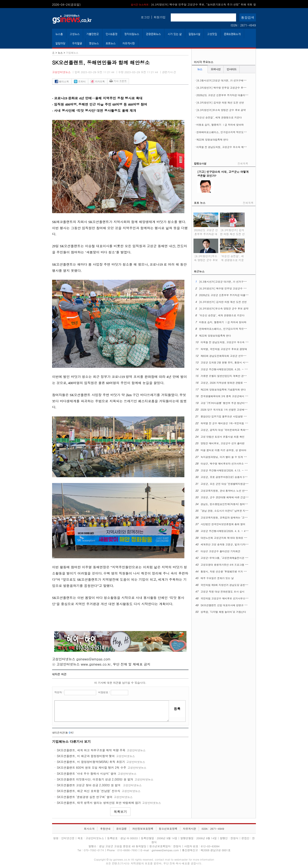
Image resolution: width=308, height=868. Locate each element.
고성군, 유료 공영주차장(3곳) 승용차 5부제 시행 (228, 477)
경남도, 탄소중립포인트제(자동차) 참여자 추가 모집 (230, 504)
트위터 (80, 81)
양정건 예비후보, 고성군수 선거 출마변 (223, 443)
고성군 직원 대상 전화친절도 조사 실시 (223, 591)
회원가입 (160, 17)
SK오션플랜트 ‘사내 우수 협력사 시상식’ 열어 (87, 774)
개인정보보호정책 (143, 829)
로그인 (145, 17)
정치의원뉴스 (132, 34)
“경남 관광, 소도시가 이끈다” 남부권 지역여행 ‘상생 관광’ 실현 (236, 511)
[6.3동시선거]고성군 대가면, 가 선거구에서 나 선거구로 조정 (231, 80)
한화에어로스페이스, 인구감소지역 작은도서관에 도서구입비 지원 (233, 132)
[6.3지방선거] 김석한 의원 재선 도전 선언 (220, 102)
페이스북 (62, 81)
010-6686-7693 (127, 850)
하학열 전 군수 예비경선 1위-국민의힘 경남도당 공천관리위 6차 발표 (240, 423)
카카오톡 (98, 81)
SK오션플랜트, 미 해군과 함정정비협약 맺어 (86, 756)
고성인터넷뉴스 (61, 72)
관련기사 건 (169, 72)
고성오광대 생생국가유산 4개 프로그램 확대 (225, 565)
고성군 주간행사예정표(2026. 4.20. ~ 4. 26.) (227, 369)
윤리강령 (121, 829)
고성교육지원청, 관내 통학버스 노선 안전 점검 (227, 491)
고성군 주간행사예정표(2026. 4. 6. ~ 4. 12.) (226, 531)
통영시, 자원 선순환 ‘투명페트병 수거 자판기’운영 (229, 571)
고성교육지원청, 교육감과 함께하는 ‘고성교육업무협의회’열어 (235, 517)
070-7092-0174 (94, 850)
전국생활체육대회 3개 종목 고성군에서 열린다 (227, 396)
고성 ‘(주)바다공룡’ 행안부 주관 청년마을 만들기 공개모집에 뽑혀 (238, 403)
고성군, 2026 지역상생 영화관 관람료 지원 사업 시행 (231, 383)
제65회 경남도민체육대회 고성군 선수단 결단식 (227, 356)
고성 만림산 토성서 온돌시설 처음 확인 (223, 437)
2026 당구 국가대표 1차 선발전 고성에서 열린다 (228, 409)
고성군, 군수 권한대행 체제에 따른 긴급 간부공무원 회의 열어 (236, 497)
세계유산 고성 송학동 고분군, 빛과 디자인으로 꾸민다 (231, 544)
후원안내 (105, 829)
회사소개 (89, 829)
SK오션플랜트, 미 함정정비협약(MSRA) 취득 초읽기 (91, 762)
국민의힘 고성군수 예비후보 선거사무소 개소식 (227, 598)
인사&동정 (112, 34)
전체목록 (243, 163)
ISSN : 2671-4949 (243, 25)
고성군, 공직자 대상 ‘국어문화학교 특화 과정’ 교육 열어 (232, 430)
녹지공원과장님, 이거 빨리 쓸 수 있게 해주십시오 (229, 457)
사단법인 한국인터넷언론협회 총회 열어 (223, 524)
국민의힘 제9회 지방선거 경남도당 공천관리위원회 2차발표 (234, 585)
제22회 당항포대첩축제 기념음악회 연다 (223, 389)
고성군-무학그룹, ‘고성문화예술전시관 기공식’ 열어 (230, 558)
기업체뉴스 (72, 53)
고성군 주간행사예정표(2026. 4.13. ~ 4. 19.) (227, 470)
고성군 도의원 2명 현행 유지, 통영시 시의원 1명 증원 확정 (234, 362)
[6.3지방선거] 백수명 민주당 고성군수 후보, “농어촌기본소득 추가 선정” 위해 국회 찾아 (246, 88)
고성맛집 (212, 34)
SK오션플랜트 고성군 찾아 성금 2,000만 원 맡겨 (89, 785)
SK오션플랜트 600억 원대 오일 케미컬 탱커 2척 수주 (92, 768)
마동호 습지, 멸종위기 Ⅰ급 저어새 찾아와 (220, 125)
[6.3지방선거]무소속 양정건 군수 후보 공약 (221, 110)
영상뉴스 (94, 43)
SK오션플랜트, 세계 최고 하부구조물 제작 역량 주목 (91, 750)
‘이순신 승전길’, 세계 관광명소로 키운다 (219, 117)
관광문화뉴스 (153, 34)
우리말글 (77, 43)
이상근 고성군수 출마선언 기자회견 (221, 551)
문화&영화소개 (232, 34)
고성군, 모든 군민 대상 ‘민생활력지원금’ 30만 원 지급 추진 (234, 484)
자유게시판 (129, 43)
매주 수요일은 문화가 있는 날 (217, 578)
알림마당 (60, 43)
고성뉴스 (75, 34)
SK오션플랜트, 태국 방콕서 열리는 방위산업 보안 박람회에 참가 (99, 803)
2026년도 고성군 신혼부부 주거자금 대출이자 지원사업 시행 (230, 95)
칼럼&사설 (194, 34)
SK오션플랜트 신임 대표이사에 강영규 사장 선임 (228, 605)
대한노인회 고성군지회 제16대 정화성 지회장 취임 (229, 538)
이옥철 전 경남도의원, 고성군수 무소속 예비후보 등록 (227, 147)
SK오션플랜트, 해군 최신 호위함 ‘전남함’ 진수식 (89, 791)
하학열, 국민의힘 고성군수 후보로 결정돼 (224, 349)
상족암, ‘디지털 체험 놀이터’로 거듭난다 (223, 612)
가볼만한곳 (93, 34)
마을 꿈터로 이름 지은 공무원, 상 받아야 (224, 450)
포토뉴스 (111, 43)
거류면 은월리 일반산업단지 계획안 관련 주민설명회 (230, 376)
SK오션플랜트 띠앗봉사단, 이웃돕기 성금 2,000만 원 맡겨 (95, 779)
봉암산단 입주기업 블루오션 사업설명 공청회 (226, 416)
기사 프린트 (118, 81)
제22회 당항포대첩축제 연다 (212, 139)
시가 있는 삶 (175, 34)
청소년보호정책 (168, 829)
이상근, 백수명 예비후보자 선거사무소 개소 (225, 463)
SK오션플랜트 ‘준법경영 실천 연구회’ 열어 (85, 797)
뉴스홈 (59, 34)
